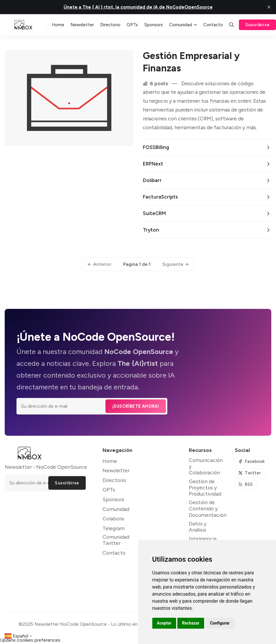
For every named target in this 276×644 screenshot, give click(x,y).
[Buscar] (232, 25)
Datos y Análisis (198, 527)
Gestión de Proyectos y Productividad (205, 487)
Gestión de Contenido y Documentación (208, 508)
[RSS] (246, 485)
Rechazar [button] (191, 623)
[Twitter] (250, 473)
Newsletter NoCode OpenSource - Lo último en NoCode (96, 624)
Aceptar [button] (164, 623)
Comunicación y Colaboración (206, 466)
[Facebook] (252, 462)
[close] (269, 7)
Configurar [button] (220, 623)
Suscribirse (257, 25)
